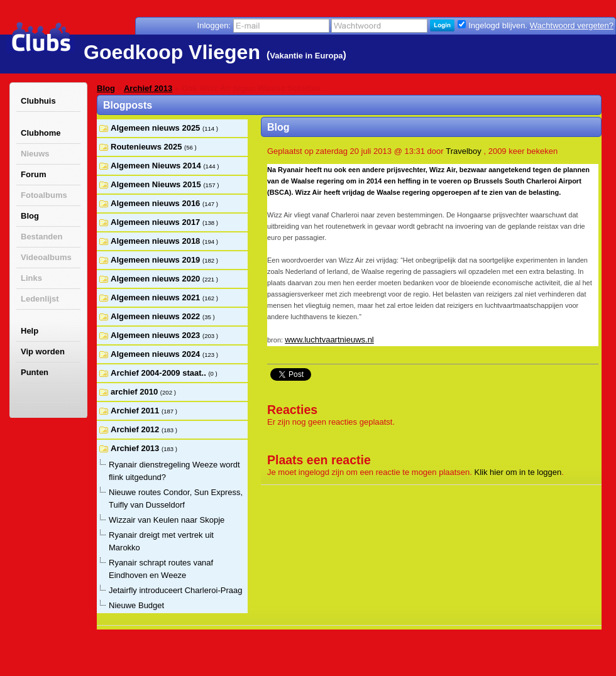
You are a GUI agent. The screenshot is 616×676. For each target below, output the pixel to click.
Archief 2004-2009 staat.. (159, 373)
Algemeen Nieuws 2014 (157, 166)
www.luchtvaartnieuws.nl (329, 340)
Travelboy (464, 151)
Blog (30, 216)
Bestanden (41, 237)
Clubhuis (38, 101)
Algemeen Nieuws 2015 (157, 184)
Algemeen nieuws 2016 (157, 203)
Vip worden (43, 352)
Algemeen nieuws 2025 (157, 128)
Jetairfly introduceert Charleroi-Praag (175, 590)
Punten (35, 372)
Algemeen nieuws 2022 (157, 316)
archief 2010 (135, 392)
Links (31, 278)
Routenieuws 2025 (147, 147)
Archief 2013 (148, 88)
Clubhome (41, 133)
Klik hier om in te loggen (518, 472)
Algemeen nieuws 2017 (157, 222)
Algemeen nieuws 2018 (157, 241)
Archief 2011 (136, 411)
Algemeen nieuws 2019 (157, 260)
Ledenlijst (40, 299)
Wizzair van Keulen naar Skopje (167, 520)
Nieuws (35, 154)
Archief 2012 (136, 429)
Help (30, 331)
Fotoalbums (44, 195)
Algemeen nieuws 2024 (157, 354)
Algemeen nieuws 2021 (157, 297)
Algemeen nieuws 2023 (157, 335)
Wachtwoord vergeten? (572, 25)
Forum (33, 174)
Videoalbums (46, 257)
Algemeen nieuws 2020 (157, 279)
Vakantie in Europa (306, 56)
